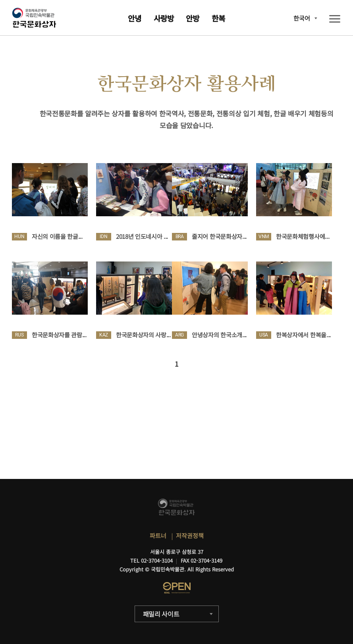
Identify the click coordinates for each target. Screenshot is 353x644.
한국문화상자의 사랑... (143, 335)
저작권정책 (190, 535)
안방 (193, 18)
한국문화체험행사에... (303, 236)
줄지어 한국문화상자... (219, 236)
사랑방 (164, 18)
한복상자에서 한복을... (303, 335)
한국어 (302, 18)
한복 (218, 18)
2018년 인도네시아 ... (142, 236)
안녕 (135, 18)
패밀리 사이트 (161, 614)
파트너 (158, 535)
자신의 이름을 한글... (57, 236)
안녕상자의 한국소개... (219, 335)
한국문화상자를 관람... (59, 335)
